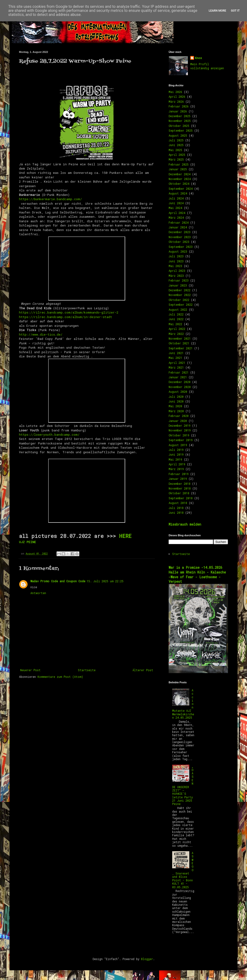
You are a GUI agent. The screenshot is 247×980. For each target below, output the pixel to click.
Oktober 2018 (179, 493)
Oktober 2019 (179, 435)
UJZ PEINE (28, 542)
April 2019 (177, 464)
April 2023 (177, 271)
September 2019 (181, 440)
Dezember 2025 (180, 116)
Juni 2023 (176, 261)
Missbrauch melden (185, 524)
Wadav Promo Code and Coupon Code (58, 581)
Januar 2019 (178, 479)
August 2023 (178, 251)
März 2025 (176, 159)
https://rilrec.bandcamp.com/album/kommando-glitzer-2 (69, 312)
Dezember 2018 (180, 484)
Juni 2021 (176, 353)
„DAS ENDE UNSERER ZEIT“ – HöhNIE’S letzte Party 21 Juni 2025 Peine (183, 785)
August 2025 (178, 135)
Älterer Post (143, 670)
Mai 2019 (175, 459)
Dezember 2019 (180, 425)
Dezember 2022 (180, 290)
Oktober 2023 (179, 242)
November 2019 (180, 430)
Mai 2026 (175, 92)
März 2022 (176, 334)
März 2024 (176, 217)
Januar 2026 (178, 111)
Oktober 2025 (179, 126)
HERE (125, 536)
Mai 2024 (175, 208)
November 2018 (180, 488)
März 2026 (176, 102)
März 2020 (176, 411)
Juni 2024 (176, 203)
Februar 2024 (179, 222)
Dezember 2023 (180, 232)
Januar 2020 (178, 421)
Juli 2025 (176, 140)
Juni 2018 (176, 513)
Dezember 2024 (180, 174)
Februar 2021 (179, 372)
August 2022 (178, 310)
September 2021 (181, 348)
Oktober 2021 (179, 343)
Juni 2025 (176, 145)
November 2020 (180, 387)
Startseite (87, 670)
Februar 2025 (179, 164)
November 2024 (180, 179)
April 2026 (177, 97)
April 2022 (177, 329)
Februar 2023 (179, 280)
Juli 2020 (176, 397)
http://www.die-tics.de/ (41, 334)
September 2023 (181, 247)
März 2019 (176, 469)
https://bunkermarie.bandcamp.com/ (51, 199)
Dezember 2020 (180, 382)
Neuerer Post (30, 670)
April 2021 (177, 363)
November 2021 (180, 338)
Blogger (147, 959)
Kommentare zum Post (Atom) (60, 677)
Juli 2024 (176, 198)
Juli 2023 (176, 256)
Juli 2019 (176, 450)
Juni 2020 (176, 401)
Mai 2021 (175, 358)
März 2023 (176, 276)
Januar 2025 (178, 169)
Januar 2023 (178, 285)
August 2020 (178, 392)
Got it (235, 11)
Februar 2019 (179, 474)
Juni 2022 (176, 319)
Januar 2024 (178, 227)
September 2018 (181, 498)
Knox (198, 58)
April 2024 (177, 213)
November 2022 (180, 295)
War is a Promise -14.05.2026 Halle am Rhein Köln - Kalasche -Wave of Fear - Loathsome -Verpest (197, 574)
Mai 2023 (175, 266)
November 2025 (180, 121)
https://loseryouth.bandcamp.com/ (50, 435)
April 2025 (177, 155)
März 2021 (176, 367)
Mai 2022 (175, 324)
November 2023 (180, 237)
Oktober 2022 (179, 300)
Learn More (218, 11)
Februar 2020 (179, 416)
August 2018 (178, 503)
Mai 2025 (175, 150)
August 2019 (178, 445)
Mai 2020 (175, 406)
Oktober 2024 (179, 184)
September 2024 (181, 189)
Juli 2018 (176, 508)
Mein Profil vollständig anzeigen (207, 66)
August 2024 (178, 193)
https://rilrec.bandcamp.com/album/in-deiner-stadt (66, 317)
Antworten (38, 593)
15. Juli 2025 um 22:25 (105, 581)
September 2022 (181, 305)
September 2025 (181, 130)
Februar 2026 (179, 106)
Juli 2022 (176, 314)
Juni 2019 (176, 454)
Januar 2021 (178, 377)
